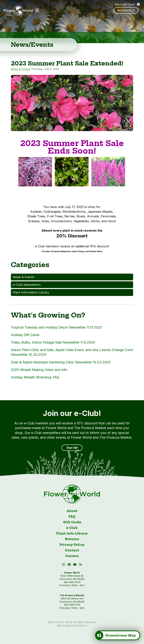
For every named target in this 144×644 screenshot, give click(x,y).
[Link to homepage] (18, 11)
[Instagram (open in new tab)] (64, 565)
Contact (72, 550)
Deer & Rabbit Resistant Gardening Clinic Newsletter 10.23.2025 (61, 362)
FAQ (72, 517)
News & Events (20, 69)
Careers (72, 556)
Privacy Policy (72, 545)
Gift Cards (72, 522)
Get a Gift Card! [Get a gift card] (127, 4)
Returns (72, 539)
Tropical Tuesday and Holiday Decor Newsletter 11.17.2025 (56, 327)
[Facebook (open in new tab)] (70, 565)
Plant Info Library (72, 533)
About (72, 511)
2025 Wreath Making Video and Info (39, 370)
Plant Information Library (31, 292)
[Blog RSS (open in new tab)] (80, 565)
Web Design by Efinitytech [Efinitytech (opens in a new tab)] (72, 625)
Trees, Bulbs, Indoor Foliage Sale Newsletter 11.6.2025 (53, 342)
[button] (37, 11)
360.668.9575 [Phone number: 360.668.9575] (126, 10)
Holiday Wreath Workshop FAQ (35, 377)
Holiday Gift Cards (25, 335)
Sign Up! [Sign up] (72, 448)
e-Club (72, 528)
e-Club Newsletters (27, 285)
